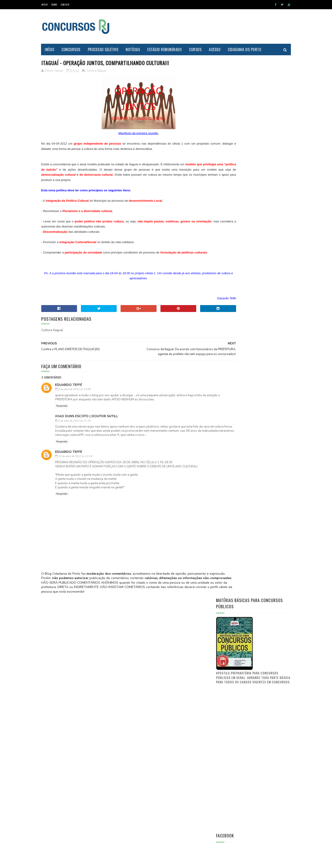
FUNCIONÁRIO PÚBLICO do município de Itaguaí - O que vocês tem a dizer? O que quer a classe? (266, 582)
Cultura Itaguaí (96, 71)
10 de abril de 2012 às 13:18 (75, 471)
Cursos (196, 50)
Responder (62, 417)
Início (44, 4)
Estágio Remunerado (165, 50)
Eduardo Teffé (69, 395)
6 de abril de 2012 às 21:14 (74, 431)
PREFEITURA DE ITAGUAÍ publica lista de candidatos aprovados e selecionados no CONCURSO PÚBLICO (266, 556)
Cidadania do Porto (245, 50)
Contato (65, 4)
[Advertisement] (207, 26)
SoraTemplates (63, 862)
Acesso (215, 50)
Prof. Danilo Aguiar (231, 500)
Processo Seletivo (103, 50)
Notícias (133, 50)
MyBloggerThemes (85, 862)
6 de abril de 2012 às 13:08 (74, 400)
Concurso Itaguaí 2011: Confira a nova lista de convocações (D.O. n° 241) (264, 605)
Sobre (54, 4)
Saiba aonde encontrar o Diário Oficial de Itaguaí (263, 530)
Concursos (71, 50)
